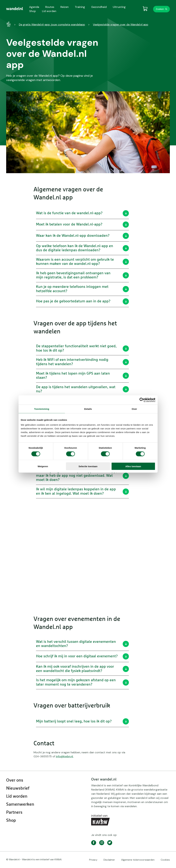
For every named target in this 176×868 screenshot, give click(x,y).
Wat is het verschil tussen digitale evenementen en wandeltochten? (83, 644)
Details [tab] (88, 409)
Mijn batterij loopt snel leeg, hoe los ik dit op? (83, 721)
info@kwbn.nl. (65, 756)
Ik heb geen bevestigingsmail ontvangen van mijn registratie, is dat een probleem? (83, 275)
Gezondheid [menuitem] (99, 7)
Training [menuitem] (80, 7)
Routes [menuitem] (50, 7)
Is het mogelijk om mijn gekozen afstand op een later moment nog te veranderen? (83, 682)
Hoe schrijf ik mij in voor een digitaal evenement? (83, 656)
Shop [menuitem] (33, 11)
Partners (14, 812)
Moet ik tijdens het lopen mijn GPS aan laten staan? (83, 376)
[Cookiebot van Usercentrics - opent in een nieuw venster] (142, 400)
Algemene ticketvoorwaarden (138, 860)
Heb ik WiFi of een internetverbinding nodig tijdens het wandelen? (83, 362)
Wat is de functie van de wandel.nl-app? (83, 213)
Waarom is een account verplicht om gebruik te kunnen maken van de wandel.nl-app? (83, 262)
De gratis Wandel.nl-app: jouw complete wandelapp (52, 25)
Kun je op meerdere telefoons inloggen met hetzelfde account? (83, 289)
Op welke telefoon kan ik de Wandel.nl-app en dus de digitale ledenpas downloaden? (83, 248)
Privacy (93, 860)
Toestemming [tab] (42, 409)
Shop (11, 820)
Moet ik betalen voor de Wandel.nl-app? (83, 225)
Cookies (165, 860)
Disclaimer (109, 860)
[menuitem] (15, 9)
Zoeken (160, 9)
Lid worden (17, 796)
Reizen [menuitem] (65, 7)
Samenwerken (20, 804)
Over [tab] (134, 409)
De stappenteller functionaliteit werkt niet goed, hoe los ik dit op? (83, 348)
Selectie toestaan (88, 466)
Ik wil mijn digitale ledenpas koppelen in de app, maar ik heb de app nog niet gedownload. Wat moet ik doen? (83, 476)
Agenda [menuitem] (34, 7)
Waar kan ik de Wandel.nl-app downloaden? (83, 236)
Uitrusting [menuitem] (119, 7)
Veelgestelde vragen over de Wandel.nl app (121, 25)
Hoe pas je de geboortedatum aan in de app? (83, 301)
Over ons (15, 780)
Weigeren (43, 466)
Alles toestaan (133, 466)
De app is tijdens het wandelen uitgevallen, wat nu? (83, 389)
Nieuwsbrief (18, 788)
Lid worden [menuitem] (49, 11)
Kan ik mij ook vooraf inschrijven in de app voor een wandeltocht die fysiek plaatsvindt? (83, 669)
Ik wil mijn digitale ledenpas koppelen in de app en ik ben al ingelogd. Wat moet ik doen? (83, 491)
